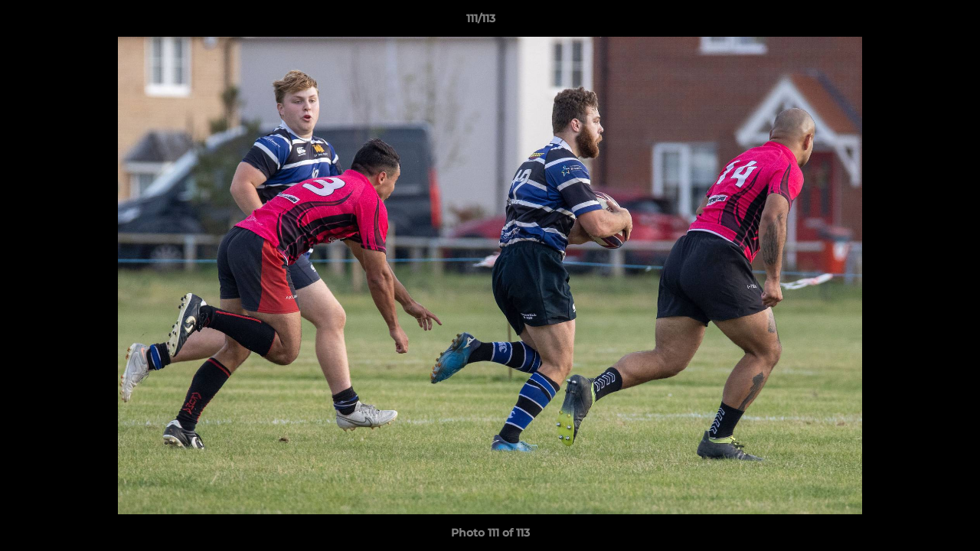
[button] (916, 22)
